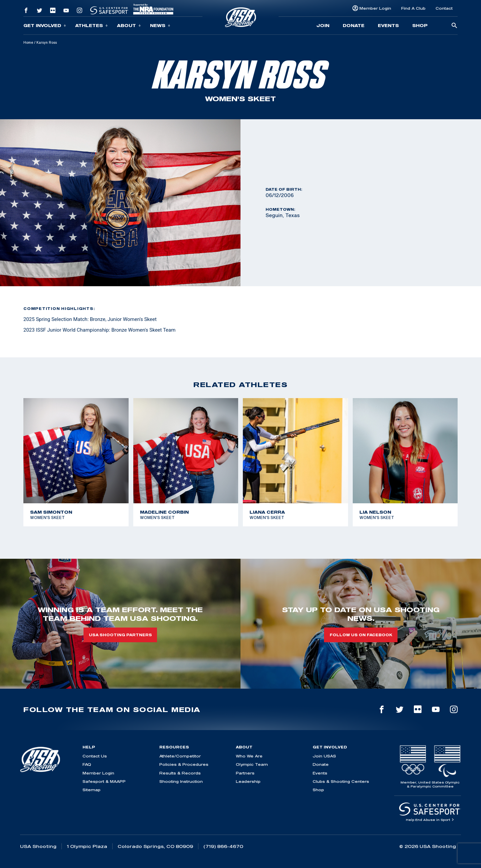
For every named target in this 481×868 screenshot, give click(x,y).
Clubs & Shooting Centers (341, 781)
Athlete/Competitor (180, 756)
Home (28, 42)
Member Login (375, 8)
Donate (354, 25)
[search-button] (454, 26)
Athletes (92, 26)
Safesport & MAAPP (104, 781)
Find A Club (413, 8)
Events (388, 25)
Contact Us (95, 756)
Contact (444, 8)
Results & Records (180, 773)
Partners (245, 773)
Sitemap (92, 790)
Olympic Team (252, 764)
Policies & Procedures (184, 764)
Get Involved (45, 26)
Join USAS (324, 756)
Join (323, 25)
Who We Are (249, 756)
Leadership (248, 781)
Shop (420, 25)
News (160, 26)
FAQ (87, 764)
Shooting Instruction (181, 781)
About (129, 26)
